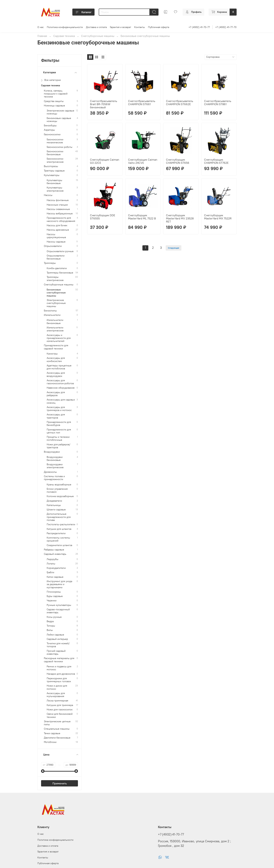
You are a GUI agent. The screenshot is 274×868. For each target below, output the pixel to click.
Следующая (174, 248)
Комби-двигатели (57, 268)
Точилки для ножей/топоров (58, 645)
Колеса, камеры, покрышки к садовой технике (56, 94)
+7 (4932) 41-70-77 (199, 27)
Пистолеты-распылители (61, 524)
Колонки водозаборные (60, 496)
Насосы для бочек (57, 225)
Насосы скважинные (58, 209)
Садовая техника (64, 36)
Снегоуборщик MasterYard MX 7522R (218, 217)
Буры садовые (55, 596)
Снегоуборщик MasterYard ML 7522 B (142, 217)
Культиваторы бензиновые (54, 182)
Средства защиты (54, 101)
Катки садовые (55, 577)
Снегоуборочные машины (98, 36)
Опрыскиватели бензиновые (56, 257)
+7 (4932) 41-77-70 (226, 27)
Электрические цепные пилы (57, 723)
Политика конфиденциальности (65, 27)
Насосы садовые (56, 242)
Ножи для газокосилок (60, 710)
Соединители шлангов (59, 545)
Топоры (51, 626)
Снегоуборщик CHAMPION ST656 (178, 161)
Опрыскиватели (53, 246)
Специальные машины (57, 729)
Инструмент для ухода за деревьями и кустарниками (59, 584)
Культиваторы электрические (55, 189)
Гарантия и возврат (120, 27)
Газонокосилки (52, 134)
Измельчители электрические (55, 329)
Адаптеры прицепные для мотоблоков (59, 367)
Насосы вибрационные (60, 214)
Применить (60, 783)
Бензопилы (50, 311)
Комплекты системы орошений (58, 539)
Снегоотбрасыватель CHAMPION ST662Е (180, 103)
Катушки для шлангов (59, 529)
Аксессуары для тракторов (56, 416)
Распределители (56, 533)
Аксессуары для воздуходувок (56, 374)
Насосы (48, 195)
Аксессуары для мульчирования (56, 695)
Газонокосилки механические (55, 141)
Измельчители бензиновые (55, 322)
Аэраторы (49, 130)
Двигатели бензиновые (57, 738)
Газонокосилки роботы (60, 147)
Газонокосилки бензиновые (55, 153)
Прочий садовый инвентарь (56, 652)
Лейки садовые (55, 635)
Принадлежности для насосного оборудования (61, 219)
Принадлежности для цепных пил (59, 431)
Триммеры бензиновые (60, 273)
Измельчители (52, 315)
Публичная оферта (159, 27)
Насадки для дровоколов (61, 674)
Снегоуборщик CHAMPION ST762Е (216, 161)
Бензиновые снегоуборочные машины (56, 293)
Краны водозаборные (59, 485)
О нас (41, 27)
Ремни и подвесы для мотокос (59, 668)
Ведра (50, 621)
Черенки (52, 601)
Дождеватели (54, 501)
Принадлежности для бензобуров (59, 424)
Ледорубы (53, 559)
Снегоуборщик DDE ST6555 (103, 217)
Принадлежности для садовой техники (56, 347)
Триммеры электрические (55, 279)
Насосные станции (57, 205)
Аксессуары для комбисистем (56, 360)
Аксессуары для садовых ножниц (61, 401)
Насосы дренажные (58, 230)
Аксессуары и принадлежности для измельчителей (59, 338)
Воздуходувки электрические (55, 466)
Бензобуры (50, 126)
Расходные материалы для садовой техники (59, 660)
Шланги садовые (56, 510)
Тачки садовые (52, 733)
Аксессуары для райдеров (56, 394)
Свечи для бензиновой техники (60, 715)
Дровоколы (50, 472)
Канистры (52, 354)
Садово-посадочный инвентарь (58, 611)
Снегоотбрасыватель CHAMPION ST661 (142, 103)
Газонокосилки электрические (55, 160)
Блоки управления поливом (57, 490)
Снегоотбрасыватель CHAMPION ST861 (218, 103)
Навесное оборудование (61, 388)
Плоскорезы (54, 592)
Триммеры (50, 263)
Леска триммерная (57, 701)
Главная (42, 36)
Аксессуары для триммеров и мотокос (59, 409)
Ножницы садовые (54, 106)
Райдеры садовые (54, 550)
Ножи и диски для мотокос (57, 687)
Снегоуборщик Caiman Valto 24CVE (143, 161)
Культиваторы (52, 175)
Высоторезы (51, 166)
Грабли (50, 572)
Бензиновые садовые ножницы (59, 120)
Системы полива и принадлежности (54, 478)
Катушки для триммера (60, 705)
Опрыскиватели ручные (60, 251)
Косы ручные (54, 617)
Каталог (83, 12)
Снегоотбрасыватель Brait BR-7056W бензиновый (104, 104)
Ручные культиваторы (59, 605)
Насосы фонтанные (58, 200)
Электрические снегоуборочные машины (56, 303)
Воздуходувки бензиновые (55, 459)
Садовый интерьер (57, 639)
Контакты (140, 27)
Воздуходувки (52, 452)
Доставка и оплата (96, 27)
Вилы (50, 630)
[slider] (43, 771)
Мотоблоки (50, 742)
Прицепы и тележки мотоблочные (58, 438)
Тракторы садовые (54, 171)
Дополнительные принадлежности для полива (59, 517)
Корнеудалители (56, 568)
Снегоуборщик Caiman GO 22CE (105, 161)
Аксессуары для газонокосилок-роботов (60, 382)
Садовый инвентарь (55, 554)
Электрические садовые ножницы (60, 112)
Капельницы (54, 505)
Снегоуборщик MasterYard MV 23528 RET (180, 218)
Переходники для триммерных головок (59, 680)
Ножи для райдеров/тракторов (58, 446)
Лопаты (51, 564)
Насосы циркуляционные (56, 236)
